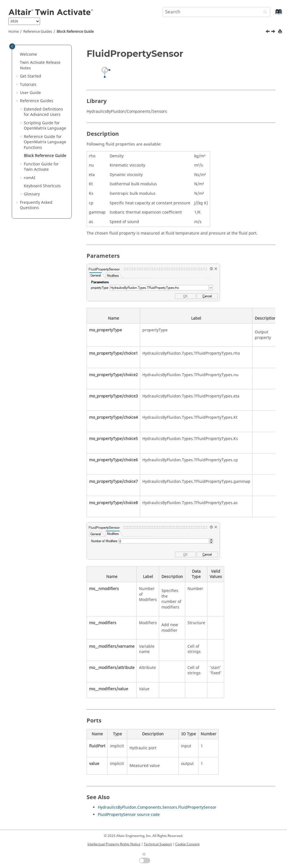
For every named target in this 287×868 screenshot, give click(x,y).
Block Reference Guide (75, 32)
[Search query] (216, 12)
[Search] (264, 12)
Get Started (31, 76)
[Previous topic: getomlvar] (268, 32)
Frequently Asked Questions (36, 205)
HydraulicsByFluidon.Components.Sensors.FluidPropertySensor (157, 807)
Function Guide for (41, 167)
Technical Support (158, 844)
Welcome (28, 54)
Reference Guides (38, 32)
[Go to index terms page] (273, 14)
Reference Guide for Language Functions (45, 142)
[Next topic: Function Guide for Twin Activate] (274, 32)
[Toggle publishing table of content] (12, 46)
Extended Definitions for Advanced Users (43, 112)
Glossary (32, 194)
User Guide (30, 93)
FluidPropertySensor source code (129, 815)
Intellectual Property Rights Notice (114, 844)
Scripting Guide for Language (45, 126)
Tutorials (28, 85)
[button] (18, 55)
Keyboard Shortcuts (42, 186)
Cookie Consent (187, 844)
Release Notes (40, 65)
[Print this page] (281, 32)
